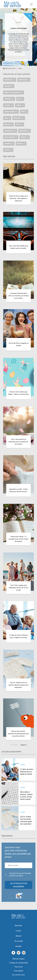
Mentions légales (19, 959)
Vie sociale (19, 941)
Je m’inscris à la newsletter (19, 885)
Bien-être (18, 926)
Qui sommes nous (18, 975)
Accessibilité (19, 971)
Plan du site (18, 967)
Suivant (24, 745)
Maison (19, 936)
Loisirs (18, 931)
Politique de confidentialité (19, 963)
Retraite (19, 946)
